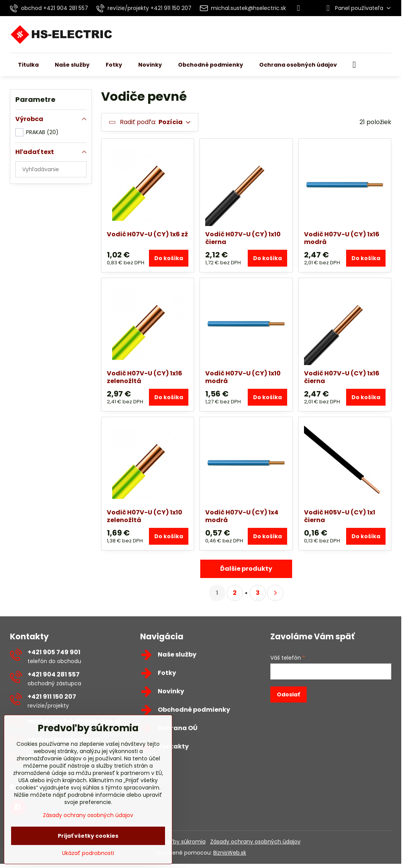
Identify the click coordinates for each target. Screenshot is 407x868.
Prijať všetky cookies (88, 836)
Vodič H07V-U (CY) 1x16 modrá (342, 238)
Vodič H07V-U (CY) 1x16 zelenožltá (145, 377)
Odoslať (288, 694)
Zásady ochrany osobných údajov (255, 842)
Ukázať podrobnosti (88, 853)
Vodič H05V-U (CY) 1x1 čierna (340, 516)
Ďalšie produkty (246, 569)
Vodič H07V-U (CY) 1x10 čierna (243, 238)
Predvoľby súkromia (179, 842)
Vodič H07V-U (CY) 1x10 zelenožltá (145, 516)
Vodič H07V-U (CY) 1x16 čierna (342, 377)
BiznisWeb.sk (230, 853)
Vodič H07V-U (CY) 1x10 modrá (243, 377)
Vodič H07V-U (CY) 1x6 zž (147, 234)
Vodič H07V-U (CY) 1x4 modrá (242, 516)
